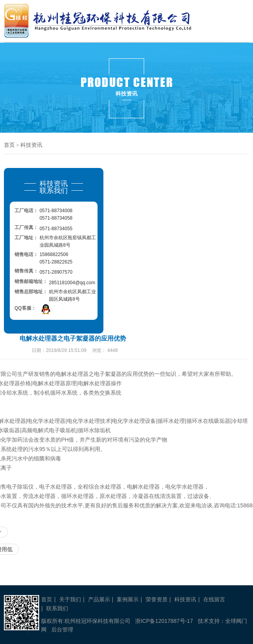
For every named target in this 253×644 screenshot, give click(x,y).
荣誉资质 (157, 599)
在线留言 (214, 599)
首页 (9, 145)
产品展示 (99, 599)
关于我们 (70, 599)
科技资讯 (31, 145)
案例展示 (128, 599)
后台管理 (62, 630)
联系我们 (57, 608)
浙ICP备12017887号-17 (164, 621)
